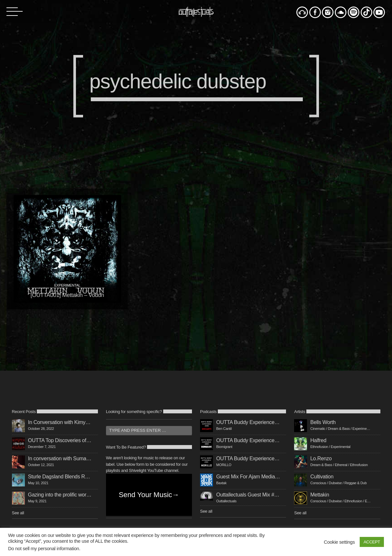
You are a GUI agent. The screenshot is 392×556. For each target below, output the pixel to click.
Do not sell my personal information (44, 549)
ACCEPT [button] (372, 542)
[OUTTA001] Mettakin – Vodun (67, 295)
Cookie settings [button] (339, 542)
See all (18, 513)
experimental (67, 285)
